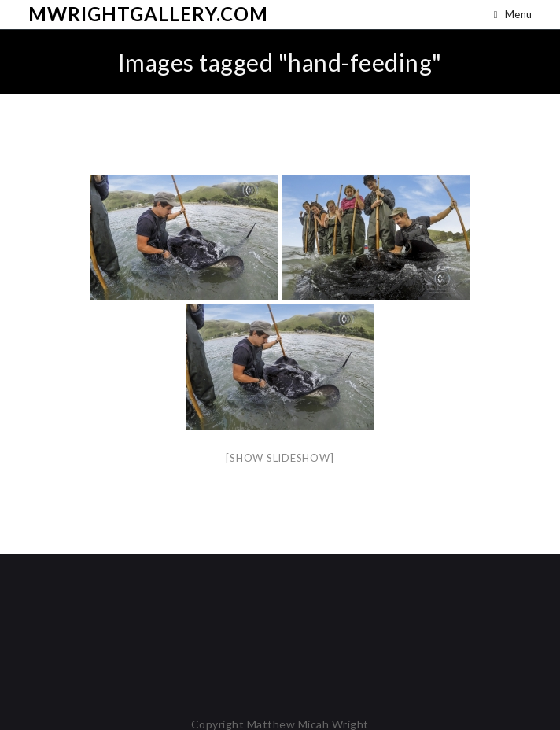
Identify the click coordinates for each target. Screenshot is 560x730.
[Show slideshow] (280, 458)
